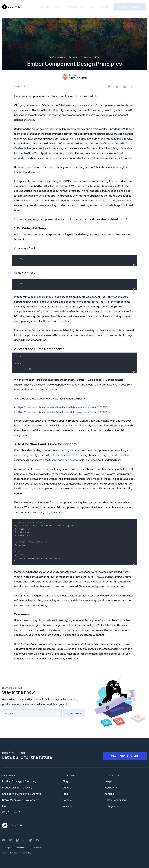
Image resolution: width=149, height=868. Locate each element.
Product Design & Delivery (17, 787)
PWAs (98, 57)
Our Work (112, 775)
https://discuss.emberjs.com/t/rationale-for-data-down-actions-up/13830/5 (63, 412)
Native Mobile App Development (21, 800)
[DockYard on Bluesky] (17, 840)
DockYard (20, 644)
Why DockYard (75, 7)
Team (66, 794)
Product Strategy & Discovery (19, 781)
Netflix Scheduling (115, 800)
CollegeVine (112, 806)
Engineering (86, 57)
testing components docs (64, 460)
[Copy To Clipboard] (132, 86)
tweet (67, 186)
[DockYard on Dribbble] (31, 840)
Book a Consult (130, 7)
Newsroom (69, 806)
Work (58, 7)
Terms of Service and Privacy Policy (17, 853)
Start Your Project (125, 756)
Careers (67, 800)
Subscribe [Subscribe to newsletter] (74, 713)
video (92, 460)
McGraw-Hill (112, 787)
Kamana (109, 794)
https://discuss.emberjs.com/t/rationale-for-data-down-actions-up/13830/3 (62, 407)
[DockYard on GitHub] (37, 840)
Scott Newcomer (78, 78)
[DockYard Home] (13, 825)
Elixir (5, 806)
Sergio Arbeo (120, 148)
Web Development (57, 57)
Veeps (108, 781)
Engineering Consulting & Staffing (21, 794)
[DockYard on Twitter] (10, 840)
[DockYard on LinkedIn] (24, 840)
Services (45, 7)
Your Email (10, 713)
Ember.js (73, 57)
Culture (104, 7)
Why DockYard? (11, 812)
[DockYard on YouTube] (4, 840)
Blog (92, 7)
